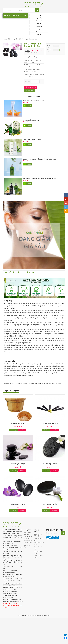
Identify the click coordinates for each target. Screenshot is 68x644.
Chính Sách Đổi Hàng (39, 580)
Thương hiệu (38, 21)
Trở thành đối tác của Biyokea (29, 566)
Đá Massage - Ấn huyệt (50, 447)
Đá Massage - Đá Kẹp (18, 488)
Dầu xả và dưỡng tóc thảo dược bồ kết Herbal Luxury (40, 148)
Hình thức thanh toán (39, 567)
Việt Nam (56, 39)
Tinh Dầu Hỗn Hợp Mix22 (31, 109)
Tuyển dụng (38, 24)
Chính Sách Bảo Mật (39, 563)
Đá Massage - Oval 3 (50, 528)
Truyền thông (56, 15)
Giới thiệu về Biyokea (28, 557)
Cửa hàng (56, 18)
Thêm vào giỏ (31, 76)
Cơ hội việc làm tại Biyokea (29, 561)
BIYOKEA (56, 35)
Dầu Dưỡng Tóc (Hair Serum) (32, 129)
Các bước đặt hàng (38, 576)
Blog (56, 21)
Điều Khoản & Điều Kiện (38, 559)
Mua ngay (30, 79)
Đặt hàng (14, 454)
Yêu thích (22, 454)
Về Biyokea (28, 554)
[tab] (13, 262)
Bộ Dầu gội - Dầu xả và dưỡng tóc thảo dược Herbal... (40, 168)
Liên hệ (56, 24)
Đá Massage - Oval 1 (50, 488)
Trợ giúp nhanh (37, 555)
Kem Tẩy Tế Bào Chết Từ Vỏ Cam (33, 90)
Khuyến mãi (38, 18)
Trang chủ (38, 15)
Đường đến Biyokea (27, 570)
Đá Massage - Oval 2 (18, 528)
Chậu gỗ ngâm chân (18, 447)
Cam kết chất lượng (38, 572)
